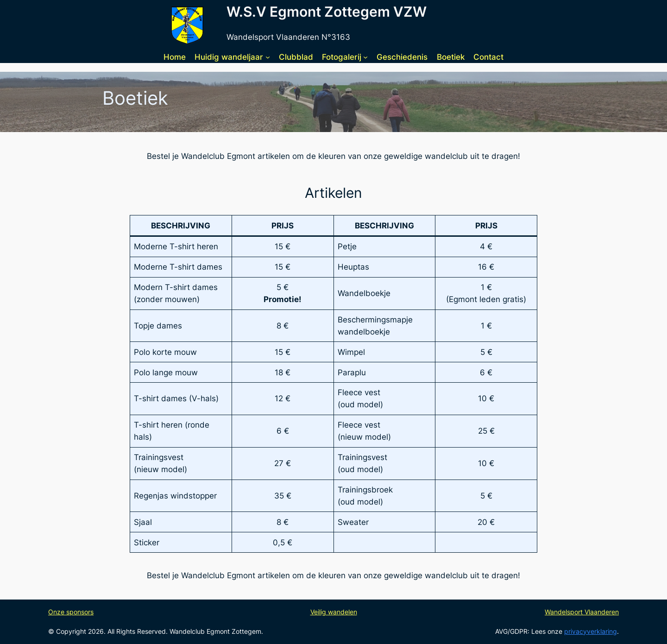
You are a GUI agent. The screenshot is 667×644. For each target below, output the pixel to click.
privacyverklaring (591, 631)
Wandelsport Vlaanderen (582, 612)
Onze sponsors (71, 612)
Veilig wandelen (334, 612)
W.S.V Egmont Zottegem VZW (327, 12)
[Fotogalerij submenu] (365, 57)
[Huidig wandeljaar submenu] (268, 57)
